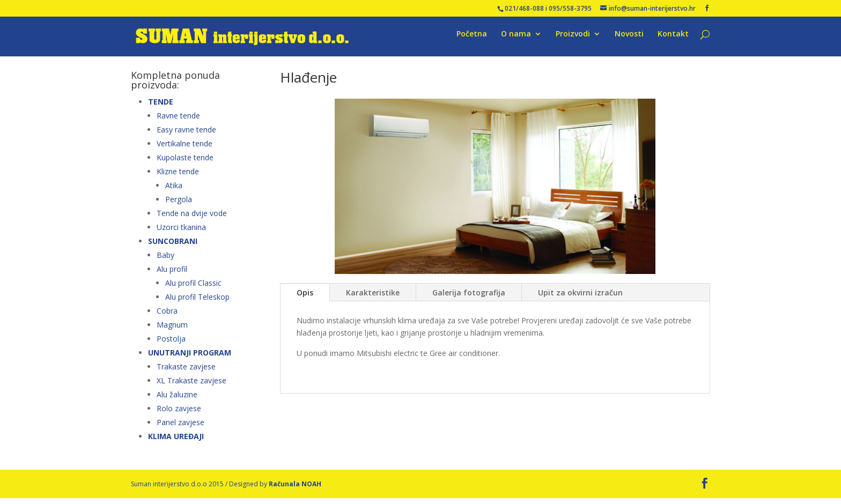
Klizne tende (178, 177)
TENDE (161, 107)
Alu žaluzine (177, 400)
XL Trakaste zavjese (191, 386)
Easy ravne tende (186, 135)
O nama (516, 40)
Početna (472, 40)
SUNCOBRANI (173, 246)
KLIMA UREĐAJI (176, 442)
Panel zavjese (180, 428)
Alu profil (172, 274)
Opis (305, 298)
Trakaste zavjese (186, 372)
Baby (165, 260)
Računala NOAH (295, 489)
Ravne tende (178, 121)
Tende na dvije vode (192, 218)
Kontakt (673, 40)
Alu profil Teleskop (197, 302)
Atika (174, 191)
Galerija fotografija (469, 298)
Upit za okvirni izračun (580, 298)
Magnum (172, 330)
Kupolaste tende (185, 163)
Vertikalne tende (185, 149)
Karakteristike (373, 298)
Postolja (171, 344)
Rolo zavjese (179, 414)
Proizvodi (573, 40)
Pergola (179, 205)
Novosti (629, 40)
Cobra (167, 316)
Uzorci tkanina (181, 232)
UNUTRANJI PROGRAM (190, 358)
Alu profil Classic (193, 288)
